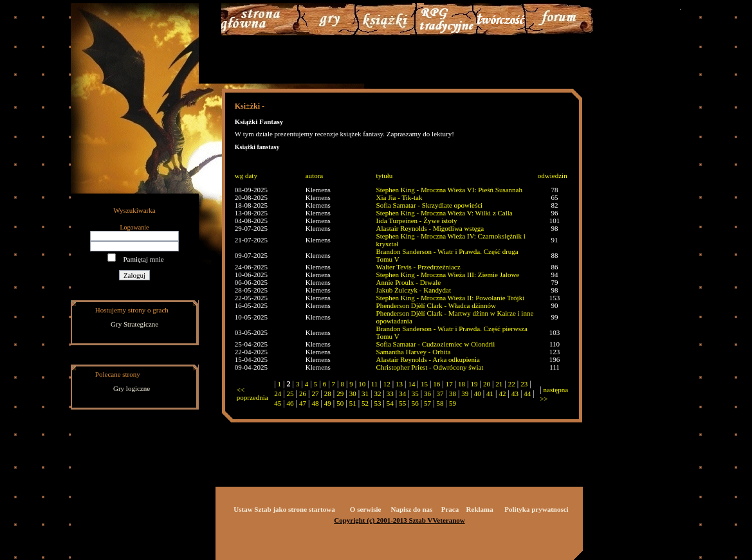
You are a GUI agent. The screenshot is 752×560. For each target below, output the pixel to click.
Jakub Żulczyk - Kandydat (414, 290)
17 (449, 384)
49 (328, 403)
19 (474, 384)
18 (462, 384)
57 (427, 403)
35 (415, 393)
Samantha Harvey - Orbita (414, 352)
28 (328, 393)
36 (427, 393)
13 (399, 384)
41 (490, 393)
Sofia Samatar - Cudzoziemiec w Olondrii (436, 344)
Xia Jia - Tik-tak (399, 197)
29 (340, 393)
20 (487, 384)
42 (503, 393)
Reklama (480, 509)
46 (290, 403)
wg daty (246, 176)
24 (278, 393)
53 (377, 403)
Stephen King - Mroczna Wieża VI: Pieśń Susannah (449, 190)
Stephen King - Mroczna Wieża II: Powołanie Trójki (451, 298)
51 (353, 403)
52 (365, 403)
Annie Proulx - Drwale (409, 282)
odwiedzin (553, 176)
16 (436, 384)
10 (362, 384)
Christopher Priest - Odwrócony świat (430, 367)
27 (315, 393)
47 (303, 403)
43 (515, 393)
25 (290, 393)
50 (340, 403)
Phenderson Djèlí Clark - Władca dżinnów (436, 305)
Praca (450, 509)
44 (527, 393)
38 (453, 393)
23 (524, 384)
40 (478, 393)
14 (411, 384)
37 (440, 393)
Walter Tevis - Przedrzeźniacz (418, 267)
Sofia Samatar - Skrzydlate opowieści (430, 205)
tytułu (385, 176)
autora (314, 176)
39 (465, 393)
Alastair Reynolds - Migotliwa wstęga (430, 228)
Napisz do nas (412, 509)
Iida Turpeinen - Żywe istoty (417, 221)
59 (453, 403)
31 (365, 393)
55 (402, 403)
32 (377, 393)
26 (303, 393)
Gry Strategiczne (134, 324)
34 (402, 393)
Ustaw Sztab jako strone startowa (284, 509)
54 (390, 403)
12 (387, 384)
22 (512, 384)
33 (390, 393)
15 (424, 384)
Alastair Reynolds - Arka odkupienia (428, 359)
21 (499, 384)
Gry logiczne (132, 388)
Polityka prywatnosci (536, 509)
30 (353, 393)
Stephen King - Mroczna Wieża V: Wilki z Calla (445, 213)
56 (415, 403)
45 (278, 403)
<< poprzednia (252, 393)
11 (375, 384)
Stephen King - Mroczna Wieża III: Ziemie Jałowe (448, 275)
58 (440, 403)
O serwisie (366, 509)
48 (315, 403)
